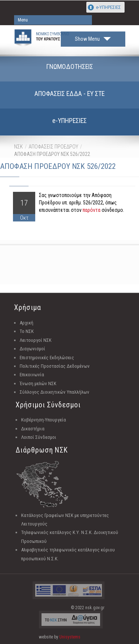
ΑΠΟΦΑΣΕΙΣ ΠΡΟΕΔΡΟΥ (53, 147)
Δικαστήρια (33, 429)
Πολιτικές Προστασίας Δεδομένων (55, 366)
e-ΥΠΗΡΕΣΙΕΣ (108, 7)
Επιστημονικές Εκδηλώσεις (47, 358)
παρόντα (92, 210)
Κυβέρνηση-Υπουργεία (44, 420)
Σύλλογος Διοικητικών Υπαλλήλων (54, 392)
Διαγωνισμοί (32, 349)
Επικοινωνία (32, 375)
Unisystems (70, 637)
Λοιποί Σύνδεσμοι (39, 437)
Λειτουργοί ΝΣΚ (36, 340)
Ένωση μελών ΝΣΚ (38, 383)
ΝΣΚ (19, 147)
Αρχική (27, 323)
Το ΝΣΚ (27, 331)
